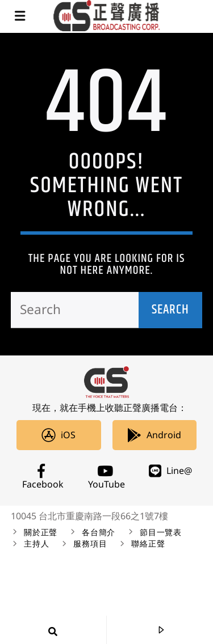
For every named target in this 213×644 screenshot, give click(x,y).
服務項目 (90, 544)
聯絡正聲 (148, 544)
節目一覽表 (161, 533)
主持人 (36, 544)
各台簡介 (99, 533)
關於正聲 (41, 533)
